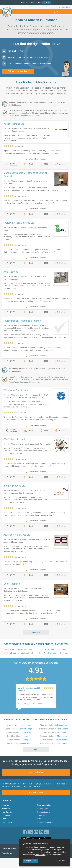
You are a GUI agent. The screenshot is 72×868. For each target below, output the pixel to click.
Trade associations (44, 805)
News (4, 819)
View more (36, 633)
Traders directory (43, 812)
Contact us (6, 815)
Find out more (35, 116)
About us (5, 805)
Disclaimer (41, 815)
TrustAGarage (7, 853)
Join (47, 3)
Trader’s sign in (65, 7)
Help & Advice (7, 812)
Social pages (7, 822)
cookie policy (40, 855)
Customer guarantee (45, 822)
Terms (39, 819)
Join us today (36, 772)
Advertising (6, 809)
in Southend (18, 649)
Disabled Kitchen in (18, 725)
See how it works (36, 793)
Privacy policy (42, 809)
